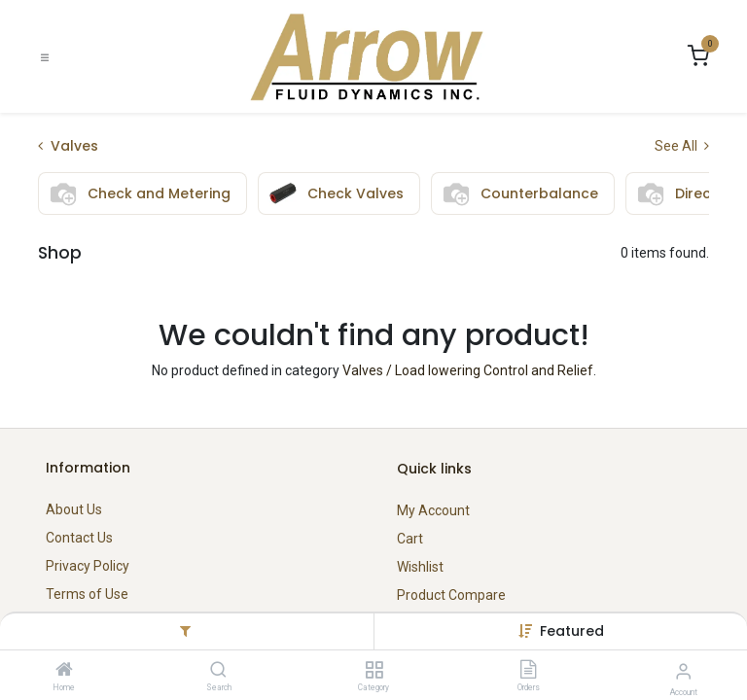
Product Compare (451, 595)
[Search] (218, 671)
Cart (410, 539)
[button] (572, 631)
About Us (74, 509)
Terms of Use (87, 594)
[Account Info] (683, 671)
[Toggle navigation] (45, 57)
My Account (433, 510)
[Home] (64, 671)
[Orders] (528, 671)
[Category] (374, 671)
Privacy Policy (88, 566)
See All (682, 146)
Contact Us (79, 538)
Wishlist (420, 567)
